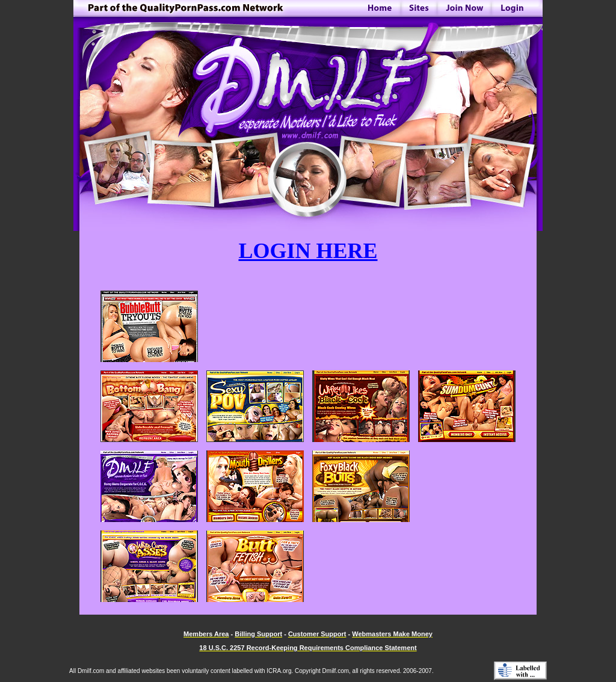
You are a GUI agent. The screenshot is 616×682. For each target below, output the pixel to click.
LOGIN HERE (308, 251)
